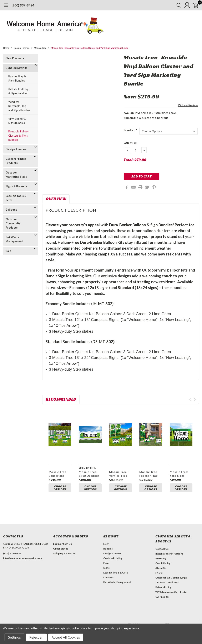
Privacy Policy (163, 588)
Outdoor (108, 578)
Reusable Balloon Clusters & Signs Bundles (19, 136)
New (106, 545)
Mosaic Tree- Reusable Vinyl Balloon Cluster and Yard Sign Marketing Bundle (90, 48)
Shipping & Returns (64, 554)
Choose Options (60, 488)
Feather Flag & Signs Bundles (17, 78)
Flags (106, 564)
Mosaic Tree (40, 48)
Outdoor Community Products (13, 223)
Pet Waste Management (14, 239)
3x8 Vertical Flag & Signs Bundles (18, 91)
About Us (161, 569)
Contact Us (162, 550)
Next (194, 399)
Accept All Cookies (66, 637)
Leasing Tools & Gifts (16, 198)
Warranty (161, 559)
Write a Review (188, 105)
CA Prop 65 (162, 598)
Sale (8, 251)
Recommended (61, 399)
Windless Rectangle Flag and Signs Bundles (19, 106)
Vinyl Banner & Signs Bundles (17, 121)
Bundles (108, 550)
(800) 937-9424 (23, 5)
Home (6, 48)
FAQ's (159, 574)
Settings (14, 637)
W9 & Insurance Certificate (171, 593)
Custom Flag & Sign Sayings (171, 579)
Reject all (36, 637)
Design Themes (22, 48)
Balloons (11, 210)
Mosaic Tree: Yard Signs (179, 474)
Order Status (61, 550)
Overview (56, 199)
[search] (174, 5)
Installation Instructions (169, 555)
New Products (15, 58)
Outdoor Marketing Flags (16, 175)
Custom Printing (113, 559)
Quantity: (130, 143)
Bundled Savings (17, 68)
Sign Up (67, 545)
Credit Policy (163, 564)
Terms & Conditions (167, 583)
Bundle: (130, 130)
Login (56, 545)
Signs (106, 569)
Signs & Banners (16, 186)
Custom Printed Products (16, 161)
